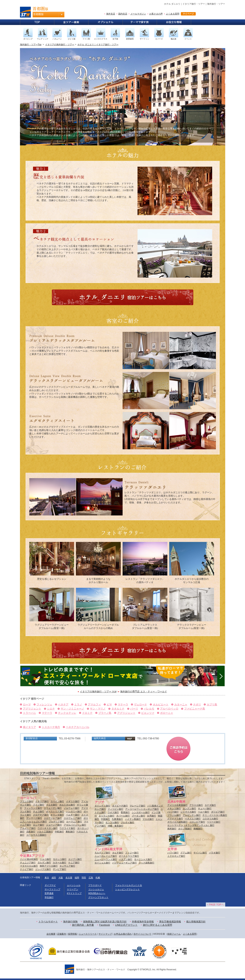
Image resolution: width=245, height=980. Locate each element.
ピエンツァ (148, 713)
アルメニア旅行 (28, 828)
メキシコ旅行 (174, 808)
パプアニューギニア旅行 (124, 863)
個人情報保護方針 (196, 922)
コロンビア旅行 (197, 822)
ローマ (27, 704)
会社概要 (51, 934)
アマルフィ (94, 704)
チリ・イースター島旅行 (215, 815)
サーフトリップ (52, 889)
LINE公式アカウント (126, 925)
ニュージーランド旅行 (106, 859)
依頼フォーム (174, 934)
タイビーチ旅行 (120, 806)
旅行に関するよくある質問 (157, 925)
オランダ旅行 (57, 815)
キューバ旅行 (205, 808)
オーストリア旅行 (55, 811)
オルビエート (161, 704)
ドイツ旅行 (39, 805)
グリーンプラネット (98, 897)
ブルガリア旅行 (57, 822)
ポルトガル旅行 (67, 805)
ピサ (109, 704)
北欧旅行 (31, 832)
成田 (54, 878)
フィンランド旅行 (33, 808)
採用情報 (72, 934)
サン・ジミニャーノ (72, 709)
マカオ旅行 (148, 819)
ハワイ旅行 (173, 853)
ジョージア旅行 (54, 825)
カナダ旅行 (210, 805)
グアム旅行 (186, 853)
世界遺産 (49, 893)
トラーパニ (29, 713)
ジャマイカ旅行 (188, 812)
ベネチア (63, 704)
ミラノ (78, 704)
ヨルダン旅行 (44, 863)
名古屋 (69, 878)
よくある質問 (173, 14)
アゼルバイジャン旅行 (75, 825)
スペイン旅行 (57, 801)
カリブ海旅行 (185, 829)
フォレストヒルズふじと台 (129, 885)
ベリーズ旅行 (214, 822)
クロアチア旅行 (41, 815)
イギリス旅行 (73, 801)
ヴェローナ (141, 704)
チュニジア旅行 (28, 863)
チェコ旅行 (39, 811)
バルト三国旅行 (45, 832)
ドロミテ (87, 713)
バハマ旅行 (173, 812)
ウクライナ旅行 (67, 828)
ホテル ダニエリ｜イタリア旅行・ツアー (98, 45)
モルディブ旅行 (102, 853)
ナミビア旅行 (27, 869)
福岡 (77, 878)
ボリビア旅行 (218, 812)
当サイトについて (142, 934)
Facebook (105, 925)
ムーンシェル (74, 885)
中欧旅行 (59, 832)
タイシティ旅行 (102, 806)
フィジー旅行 (132, 853)
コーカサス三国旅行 (36, 835)
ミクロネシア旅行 (176, 856)
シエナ (51, 709)
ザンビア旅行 (60, 869)
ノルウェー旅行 (72, 808)
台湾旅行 (152, 816)
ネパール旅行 (123, 816)
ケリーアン (73, 889)
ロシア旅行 (39, 825)
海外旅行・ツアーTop (31, 45)
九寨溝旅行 (117, 819)
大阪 (61, 878)
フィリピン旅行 (116, 809)
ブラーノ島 (105, 713)
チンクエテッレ (67, 713)
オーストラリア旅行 (129, 856)
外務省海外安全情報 (143, 922)
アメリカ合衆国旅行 (177, 805)
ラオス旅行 (113, 812)
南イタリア (29, 727)
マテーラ (123, 704)
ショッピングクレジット (127, 889)
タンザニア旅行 (67, 866)
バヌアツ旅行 (126, 859)
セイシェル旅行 (102, 863)
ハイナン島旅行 (133, 819)
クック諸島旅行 (146, 863)
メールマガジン (138, 14)
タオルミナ (118, 709)
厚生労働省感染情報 (170, 922)
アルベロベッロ (169, 709)
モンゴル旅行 (112, 822)
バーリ (134, 709)
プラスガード (95, 885)
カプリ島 (212, 704)
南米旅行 (172, 829)
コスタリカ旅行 (210, 819)
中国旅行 (105, 819)
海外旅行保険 (70, 922)
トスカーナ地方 (51, 727)
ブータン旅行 (138, 816)
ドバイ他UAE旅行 (29, 859)
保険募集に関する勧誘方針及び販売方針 (105, 922)
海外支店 (111, 14)
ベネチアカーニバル (78, 727)
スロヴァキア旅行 (53, 818)
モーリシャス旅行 (143, 859)
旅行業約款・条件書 (83, 925)
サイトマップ (105, 934)
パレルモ (149, 709)
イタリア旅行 (42, 801)
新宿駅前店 (32, 738)
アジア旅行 (100, 826)
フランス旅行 (27, 801)
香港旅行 (125, 812)
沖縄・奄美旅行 (116, 826)
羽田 (84, 878)
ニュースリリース (88, 934)
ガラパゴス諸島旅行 (177, 822)
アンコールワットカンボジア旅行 (142, 809)
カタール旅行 (60, 863)
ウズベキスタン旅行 (48, 828)
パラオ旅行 (215, 853)
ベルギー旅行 (73, 815)
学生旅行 (49, 897)
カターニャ (181, 704)
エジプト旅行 (75, 859)
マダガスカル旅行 (29, 866)
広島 (91, 878)
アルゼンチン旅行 (192, 815)
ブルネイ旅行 (127, 822)
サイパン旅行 (200, 853)
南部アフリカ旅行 (49, 866)
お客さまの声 (156, 14)
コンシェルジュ (96, 889)
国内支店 (123, 14)
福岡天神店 (100, 738)
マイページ (188, 14)
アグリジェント (32, 709)
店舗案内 (62, 934)
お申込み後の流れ (123, 934)
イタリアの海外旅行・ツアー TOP (98, 692)
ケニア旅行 (74, 863)
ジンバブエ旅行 (43, 869)
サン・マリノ (98, 709)
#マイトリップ (74, 893)
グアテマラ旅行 (175, 819)
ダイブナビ (50, 885)
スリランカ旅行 (107, 816)
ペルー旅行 (204, 812)
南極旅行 (198, 829)
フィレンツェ (44, 704)
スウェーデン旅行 (53, 808)
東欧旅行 (70, 832)
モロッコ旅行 (60, 859)
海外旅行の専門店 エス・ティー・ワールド (143, 692)
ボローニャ (167, 713)
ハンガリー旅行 (74, 811)
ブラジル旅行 (174, 815)
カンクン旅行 (189, 808)
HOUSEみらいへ (97, 893)
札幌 (98, 878)
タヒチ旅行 (118, 853)
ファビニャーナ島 (195, 709)
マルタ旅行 (52, 805)
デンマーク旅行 (34, 818)
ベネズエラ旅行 (193, 819)
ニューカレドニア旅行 (106, 856)
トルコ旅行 (46, 859)
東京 (47, 878)
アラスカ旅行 (196, 805)
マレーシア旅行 (138, 806)
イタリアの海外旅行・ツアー (60, 45)
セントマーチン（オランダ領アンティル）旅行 (191, 825)
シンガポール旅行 (141, 812)
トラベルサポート (48, 922)
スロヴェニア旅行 (73, 818)
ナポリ (197, 704)
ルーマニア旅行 (74, 822)
